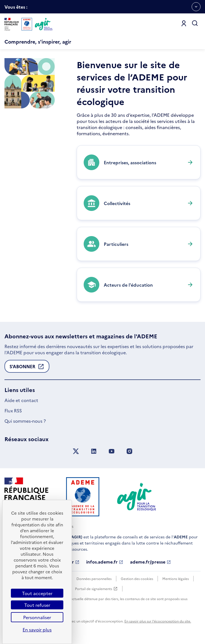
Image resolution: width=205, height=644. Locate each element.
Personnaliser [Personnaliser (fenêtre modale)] (37, 617)
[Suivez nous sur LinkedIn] (94, 451)
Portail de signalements (96, 589)
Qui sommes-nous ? (25, 421)
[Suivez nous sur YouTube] (112, 451)
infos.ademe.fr (105, 562)
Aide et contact (21, 400)
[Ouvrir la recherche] (195, 23)
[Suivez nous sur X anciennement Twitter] (76, 451)
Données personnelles (94, 578)
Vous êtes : (16, 9)
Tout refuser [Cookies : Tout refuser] (37, 605)
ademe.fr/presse (150, 562)
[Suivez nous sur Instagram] (129, 451)
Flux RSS (13, 410)
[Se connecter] (184, 23)
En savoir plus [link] (37, 629)
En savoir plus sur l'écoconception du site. (158, 621)
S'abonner (27, 368)
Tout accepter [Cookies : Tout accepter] (37, 593)
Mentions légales (176, 578)
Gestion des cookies (137, 578)
